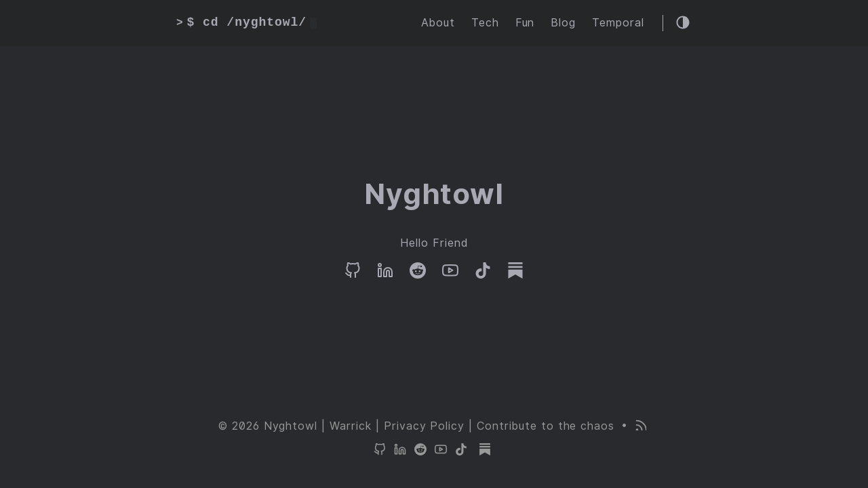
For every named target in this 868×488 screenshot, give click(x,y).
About (438, 23)
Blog (563, 23)
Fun (525, 23)
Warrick (351, 426)
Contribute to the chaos (546, 426)
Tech (485, 23)
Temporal (618, 23)
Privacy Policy (424, 426)
